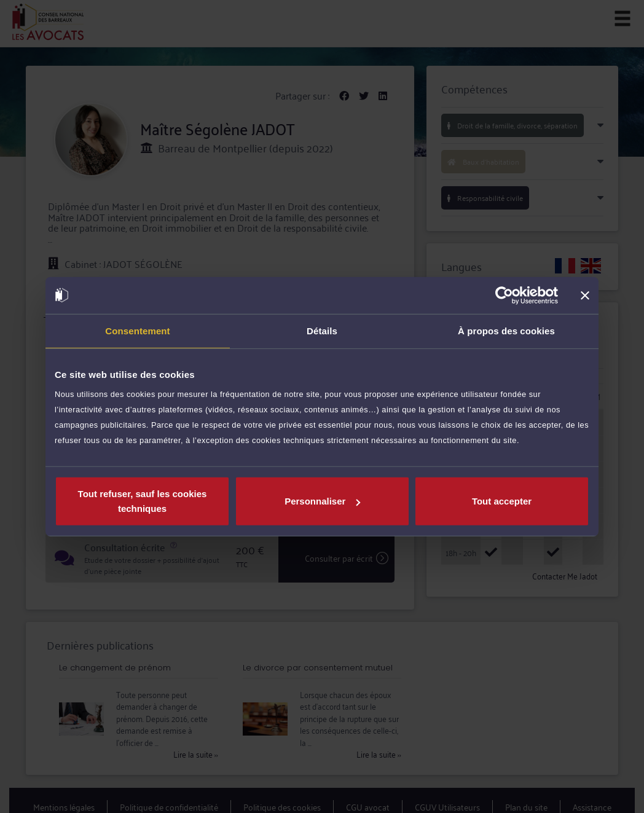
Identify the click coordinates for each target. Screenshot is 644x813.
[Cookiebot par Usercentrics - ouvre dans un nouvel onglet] (504, 295)
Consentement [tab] (137, 330)
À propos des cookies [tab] (506, 330)
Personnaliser (322, 501)
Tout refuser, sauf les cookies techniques (143, 501)
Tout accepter (502, 501)
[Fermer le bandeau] (585, 295)
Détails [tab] (322, 330)
